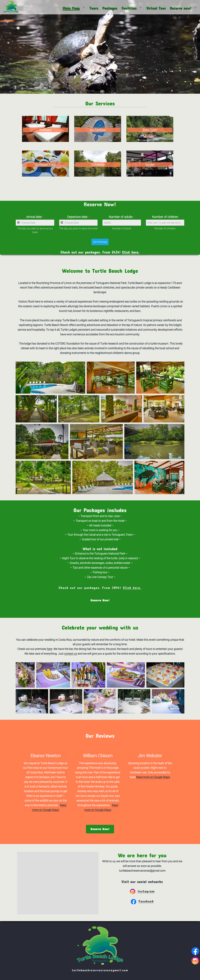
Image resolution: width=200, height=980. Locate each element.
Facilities (129, 8)
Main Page (71, 8)
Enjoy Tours (150, 130)
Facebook (142, 901)
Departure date (78, 217)
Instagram (142, 891)
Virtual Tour (156, 8)
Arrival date (35, 217)
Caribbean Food (46, 164)
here (50, 649)
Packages (110, 8)
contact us (71, 654)
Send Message (100, 242)
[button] (50, 378)
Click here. (131, 252)
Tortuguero (98, 164)
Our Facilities (98, 130)
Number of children (165, 217)
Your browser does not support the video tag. (100, 47)
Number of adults (122, 217)
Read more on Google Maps (153, 777)
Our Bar (150, 164)
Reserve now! (180, 8)
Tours (94, 8)
